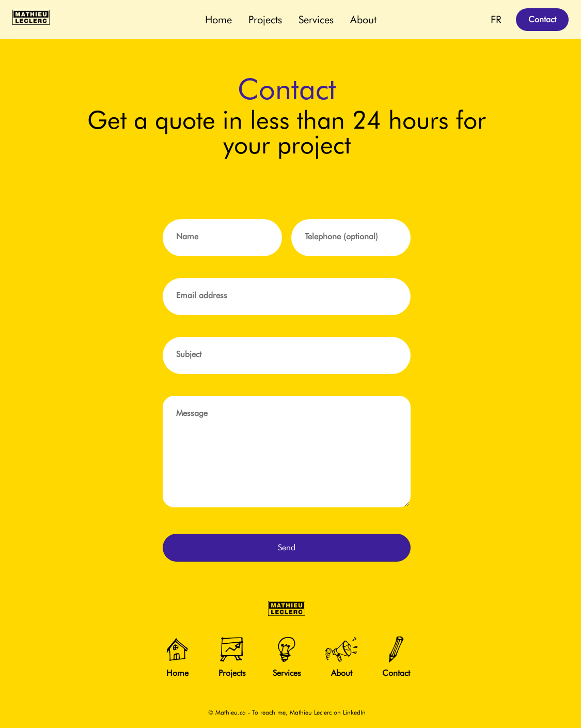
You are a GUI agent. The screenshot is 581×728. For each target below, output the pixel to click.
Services (316, 20)
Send (287, 547)
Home (218, 20)
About (363, 20)
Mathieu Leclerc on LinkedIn (328, 712)
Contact (542, 19)
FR (496, 20)
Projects (265, 20)
